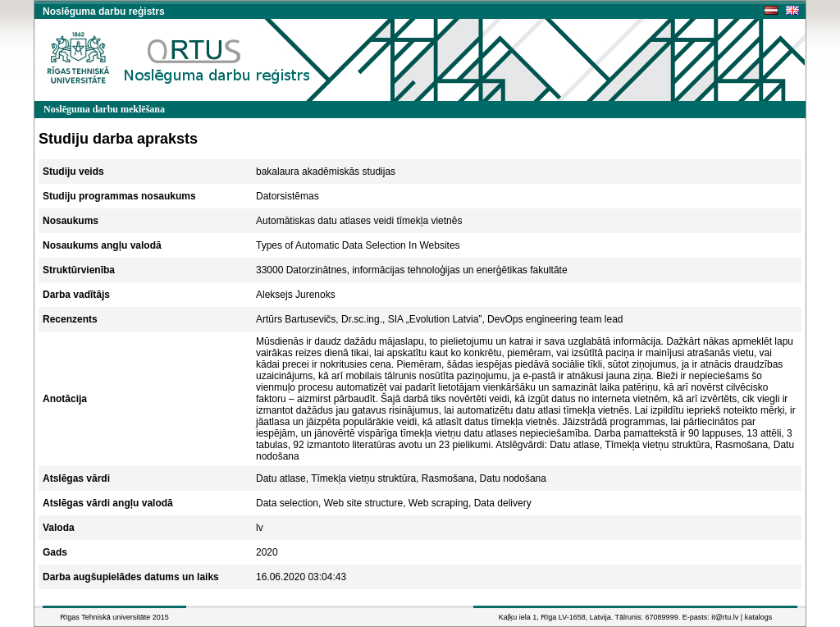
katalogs (759, 617)
